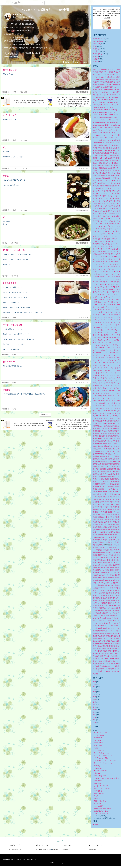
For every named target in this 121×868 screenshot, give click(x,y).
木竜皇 (95, 46)
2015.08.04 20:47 (82, 210)
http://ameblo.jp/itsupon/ (12, 56)
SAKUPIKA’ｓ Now (101, 811)
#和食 (14, 92)
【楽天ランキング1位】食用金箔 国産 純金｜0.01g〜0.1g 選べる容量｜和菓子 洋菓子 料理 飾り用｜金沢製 (29, 102)
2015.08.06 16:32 (82, 92)
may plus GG (98, 743)
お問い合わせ (67, 849)
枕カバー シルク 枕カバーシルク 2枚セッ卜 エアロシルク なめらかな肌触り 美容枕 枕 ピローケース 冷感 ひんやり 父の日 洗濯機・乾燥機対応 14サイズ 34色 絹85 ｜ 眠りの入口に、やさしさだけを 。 (106, 14)
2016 (95, 707)
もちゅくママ (18, 14)
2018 (95, 702)
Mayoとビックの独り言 (102, 788)
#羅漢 (14, 318)
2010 (95, 722)
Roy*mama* (98, 738)
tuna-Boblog (98, 768)
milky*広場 (97, 740)
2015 (95, 710)
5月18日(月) (97, 44)
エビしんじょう (10, 115)
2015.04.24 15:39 (82, 276)
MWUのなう (98, 791)
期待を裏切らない (11, 70)
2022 (95, 692)
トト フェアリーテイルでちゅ (104, 755)
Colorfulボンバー (99, 41)
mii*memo (97, 773)
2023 (95, 689)
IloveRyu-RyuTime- (100, 776)
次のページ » (45, 415)
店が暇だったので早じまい (14, 250)
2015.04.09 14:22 (82, 354)
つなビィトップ (14, 845)
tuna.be (60, 841)
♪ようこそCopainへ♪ (101, 814)
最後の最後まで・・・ (12, 283)
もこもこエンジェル (101, 733)
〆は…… (7, 147)
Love (75, 62)
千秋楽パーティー (99, 39)
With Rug (97, 766)
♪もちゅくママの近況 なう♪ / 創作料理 (45, 10)
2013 (95, 715)
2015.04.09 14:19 (82, 382)
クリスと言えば (98, 54)
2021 (95, 694)
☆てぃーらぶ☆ (99, 750)
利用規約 (55, 849)
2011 (95, 720)
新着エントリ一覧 (42, 845)
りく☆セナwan (99, 735)
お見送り (96, 56)
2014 (95, 712)
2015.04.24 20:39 (82, 243)
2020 (95, 697)
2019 (95, 699)
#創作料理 (6, 92)
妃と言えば (97, 49)
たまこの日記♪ (99, 806)
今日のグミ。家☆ (100, 801)
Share (84, 62)
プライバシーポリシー (43, 849)
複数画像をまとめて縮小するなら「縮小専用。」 (20, 860)
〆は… (6, 217)
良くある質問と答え (16, 849)
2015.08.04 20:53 (82, 169)
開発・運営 (93, 849)
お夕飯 (6, 176)
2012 (95, 717)
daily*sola (97, 798)
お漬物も (7, 390)
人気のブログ (67, 845)
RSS (95, 825)
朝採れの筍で (9, 362)
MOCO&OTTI (98, 804)
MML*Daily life (99, 793)
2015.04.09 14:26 (82, 318)
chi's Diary (97, 783)
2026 (95, 682)
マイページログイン (96, 845)
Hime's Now (98, 745)
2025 (95, 684)
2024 (95, 687)
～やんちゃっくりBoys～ (102, 758)
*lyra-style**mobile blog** (102, 809)
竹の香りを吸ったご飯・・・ (15, 325)
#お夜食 (5, 243)
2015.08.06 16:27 (82, 140)
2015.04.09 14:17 (82, 409)
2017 (95, 705)
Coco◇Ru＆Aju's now (101, 753)
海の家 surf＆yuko (100, 748)
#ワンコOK (24, 92)
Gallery (66, 62)
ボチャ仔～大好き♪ (100, 771)
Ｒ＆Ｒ (96, 796)
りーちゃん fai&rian (101, 786)
